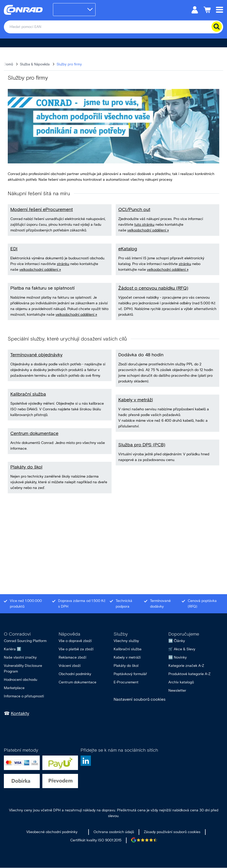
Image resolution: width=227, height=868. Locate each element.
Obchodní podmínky (75, 674)
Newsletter (177, 690)
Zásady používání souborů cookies (172, 832)
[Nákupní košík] (207, 9)
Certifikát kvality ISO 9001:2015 (96, 840)
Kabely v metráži (136, 400)
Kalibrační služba (28, 394)
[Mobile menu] (220, 9)
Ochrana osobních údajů (114, 832)
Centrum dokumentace (34, 433)
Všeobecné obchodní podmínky (52, 832)
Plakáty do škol (26, 467)
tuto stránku (144, 225)
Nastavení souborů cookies (140, 699)
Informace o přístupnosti (24, 696)
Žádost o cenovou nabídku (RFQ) (153, 288)
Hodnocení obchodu (21, 680)
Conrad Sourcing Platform (25, 641)
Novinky (180, 657)
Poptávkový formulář (130, 674)
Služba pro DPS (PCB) (142, 445)
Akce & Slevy (185, 649)
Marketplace (14, 688)
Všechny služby (126, 641)
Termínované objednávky (36, 355)
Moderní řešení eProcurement (42, 209)
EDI (14, 249)
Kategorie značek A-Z (186, 666)
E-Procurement (126, 682)
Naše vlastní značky (20, 657)
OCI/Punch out (134, 209)
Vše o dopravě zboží (75, 641)
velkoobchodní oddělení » (40, 270)
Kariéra (10, 649)
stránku (63, 264)
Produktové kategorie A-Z (189, 674)
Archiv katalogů (181, 682)
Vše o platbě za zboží (76, 649)
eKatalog (128, 249)
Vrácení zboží (70, 666)
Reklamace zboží (72, 657)
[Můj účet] (195, 9)
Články (179, 641)
